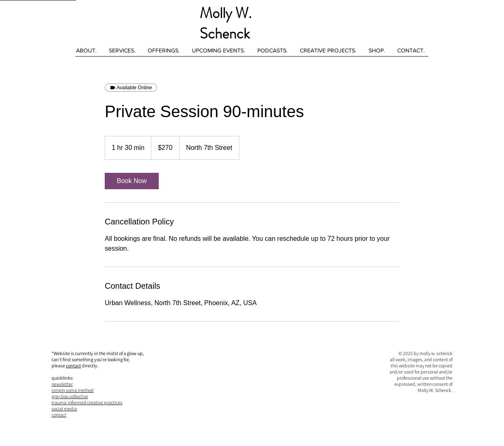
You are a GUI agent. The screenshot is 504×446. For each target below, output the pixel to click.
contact (73, 366)
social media (64, 409)
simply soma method (73, 390)
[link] (132, 181)
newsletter (62, 384)
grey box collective (70, 396)
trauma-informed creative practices (87, 402)
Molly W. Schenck (226, 23)
